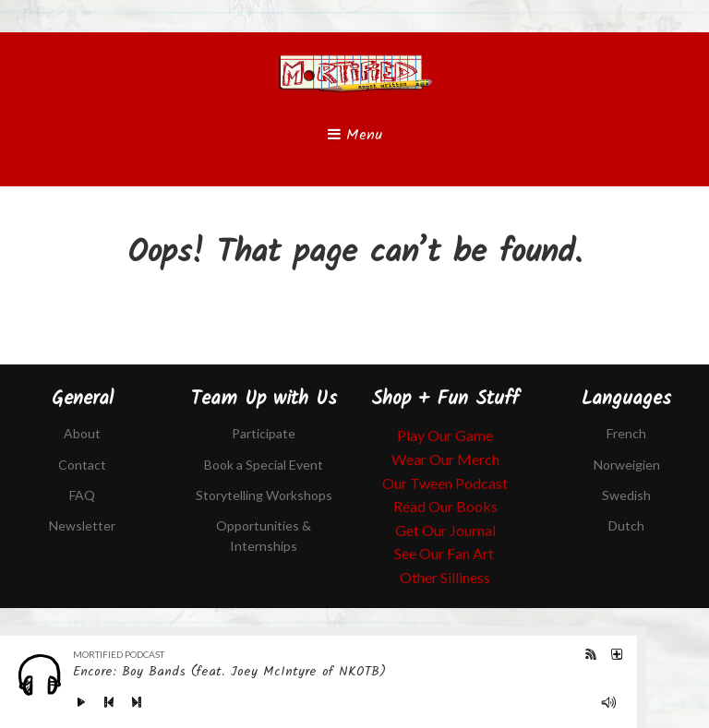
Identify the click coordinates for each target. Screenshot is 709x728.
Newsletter (82, 525)
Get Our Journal (445, 530)
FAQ (82, 495)
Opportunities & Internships (264, 536)
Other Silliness (445, 577)
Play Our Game (445, 435)
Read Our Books (445, 506)
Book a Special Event (264, 465)
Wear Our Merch (445, 459)
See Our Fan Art (445, 553)
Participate (264, 433)
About (82, 433)
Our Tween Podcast (445, 483)
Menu (355, 135)
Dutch (626, 525)
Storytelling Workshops (264, 495)
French (626, 433)
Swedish (626, 495)
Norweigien (627, 465)
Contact (82, 465)
